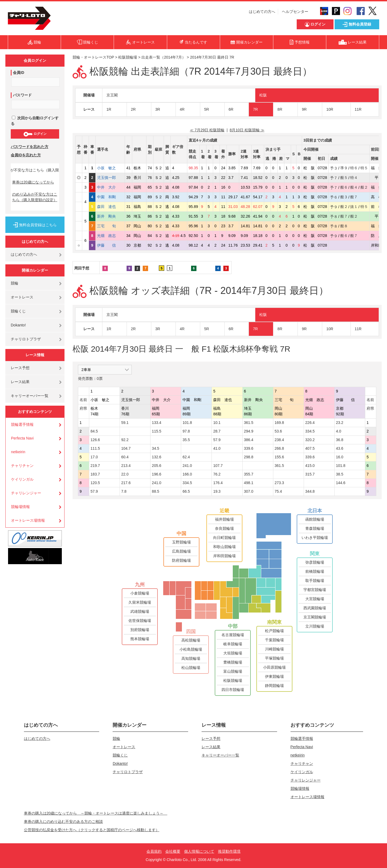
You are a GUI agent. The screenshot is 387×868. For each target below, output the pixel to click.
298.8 (249, 457)
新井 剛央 (110, 216)
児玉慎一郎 (110, 178)
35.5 (186, 440)
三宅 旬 (110, 226)
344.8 (310, 491)
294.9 (249, 431)
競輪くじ (18, 311)
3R (158, 109)
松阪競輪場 (128, 57)
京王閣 (112, 95)
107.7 (218, 466)
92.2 (125, 440)
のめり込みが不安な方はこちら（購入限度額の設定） (35, 197)
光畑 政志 (110, 236)
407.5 (310, 448)
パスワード (22, 95)
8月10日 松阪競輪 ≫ (247, 130)
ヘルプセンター (295, 12)
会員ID (19, 73)
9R (304, 109)
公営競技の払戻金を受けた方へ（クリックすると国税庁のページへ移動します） (92, 830)
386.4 (249, 440)
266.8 (279, 448)
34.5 (155, 448)
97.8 (186, 431)
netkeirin (18, 452)
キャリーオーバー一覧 (30, 396)
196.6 (157, 474)
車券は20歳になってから (33, 182)
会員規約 (154, 851)
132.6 (157, 457)
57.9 (217, 440)
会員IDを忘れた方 (26, 155)
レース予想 (20, 368)
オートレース (22, 297)
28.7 (217, 431)
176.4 (218, 483)
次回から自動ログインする (35, 121)
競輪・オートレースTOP (93, 57)
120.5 (95, 483)
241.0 (187, 466)
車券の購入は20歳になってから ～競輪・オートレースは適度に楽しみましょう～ (96, 813)
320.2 (310, 440)
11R (358, 109)
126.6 (95, 440)
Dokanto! (18, 325)
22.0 (125, 474)
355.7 (249, 474)
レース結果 (20, 382)
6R (231, 109)
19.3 (217, 491)
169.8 (279, 423)
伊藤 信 (110, 245)
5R (207, 109)
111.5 (95, 448)
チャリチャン (22, 466)
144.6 (341, 483)
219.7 (95, 466)
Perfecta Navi (22, 438)
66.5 (186, 491)
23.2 (340, 423)
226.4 (310, 423)
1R (109, 109)
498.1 (249, 483)
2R (133, 109)
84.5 (94, 431)
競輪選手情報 (22, 424)
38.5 (340, 474)
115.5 (157, 431)
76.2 (217, 474)
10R (330, 109)
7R (255, 109)
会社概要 (173, 851)
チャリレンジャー (26, 493)
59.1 (125, 423)
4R (182, 109)
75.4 (278, 491)
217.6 (126, 483)
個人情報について (199, 851)
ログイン (35, 134)
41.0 (217, 448)
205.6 (157, 466)
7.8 (124, 491)
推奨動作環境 (229, 851)
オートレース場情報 (28, 520)
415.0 (310, 466)
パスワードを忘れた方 (30, 147)
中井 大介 (110, 187)
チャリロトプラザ (26, 339)
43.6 (340, 448)
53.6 (278, 431)
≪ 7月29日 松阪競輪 (207, 130)
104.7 (126, 448)
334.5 (310, 431)
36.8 (340, 440)
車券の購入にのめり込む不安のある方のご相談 (63, 822)
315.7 (310, 474)
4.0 (338, 431)
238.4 (279, 440)
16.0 (340, 457)
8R (280, 109)
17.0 (94, 457)
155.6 (279, 457)
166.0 (187, 474)
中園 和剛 (110, 197)
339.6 (249, 448)
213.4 (126, 466)
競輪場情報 (20, 507)
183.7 (95, 474)
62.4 (186, 457)
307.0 (249, 491)
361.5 (249, 423)
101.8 (187, 423)
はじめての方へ (262, 12)
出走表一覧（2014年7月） (164, 57)
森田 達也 (110, 207)
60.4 (125, 457)
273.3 (279, 483)
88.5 (155, 491)
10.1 (217, 423)
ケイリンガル (22, 479)
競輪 (15, 283)
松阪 (263, 95)
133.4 (157, 423)
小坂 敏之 (110, 168)
